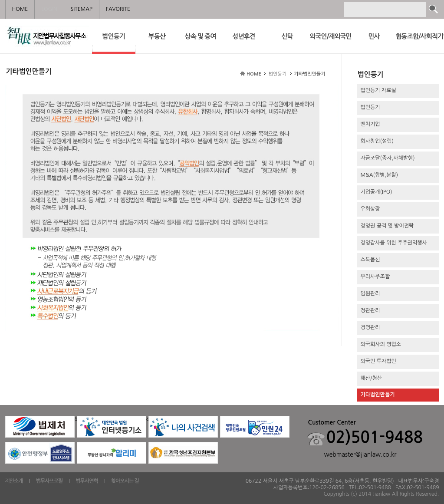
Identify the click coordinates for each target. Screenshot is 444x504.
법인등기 (114, 42)
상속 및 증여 (201, 36)
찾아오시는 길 (125, 481)
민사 (374, 36)
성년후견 (243, 36)
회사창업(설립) (377, 141)
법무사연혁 (87, 481)
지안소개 (14, 481)
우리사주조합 (375, 277)
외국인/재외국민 (330, 36)
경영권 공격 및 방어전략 (387, 226)
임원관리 (370, 293)
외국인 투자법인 (378, 361)
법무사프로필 (49, 481)
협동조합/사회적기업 (418, 36)
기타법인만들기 (378, 395)
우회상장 (370, 209)
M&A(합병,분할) (380, 175)
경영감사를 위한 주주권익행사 (394, 243)
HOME (254, 74)
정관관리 (370, 310)
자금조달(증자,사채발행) (388, 158)
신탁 (287, 36)
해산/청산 (372, 378)
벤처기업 (370, 124)
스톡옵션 (370, 260)
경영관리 (370, 327)
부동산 (157, 36)
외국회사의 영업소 (381, 344)
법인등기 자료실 (378, 90)
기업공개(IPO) (377, 192)
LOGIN (49, 9)
